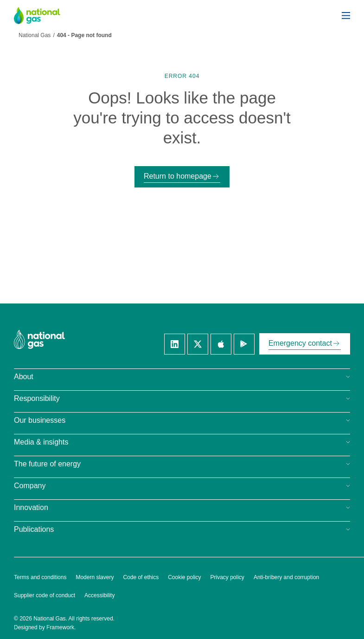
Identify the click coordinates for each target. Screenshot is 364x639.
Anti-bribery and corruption (286, 577)
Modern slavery (95, 577)
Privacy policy (227, 577)
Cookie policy (184, 577)
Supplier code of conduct (45, 595)
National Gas (35, 35)
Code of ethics (141, 577)
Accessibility (99, 595)
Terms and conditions (40, 577)
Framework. (61, 627)
